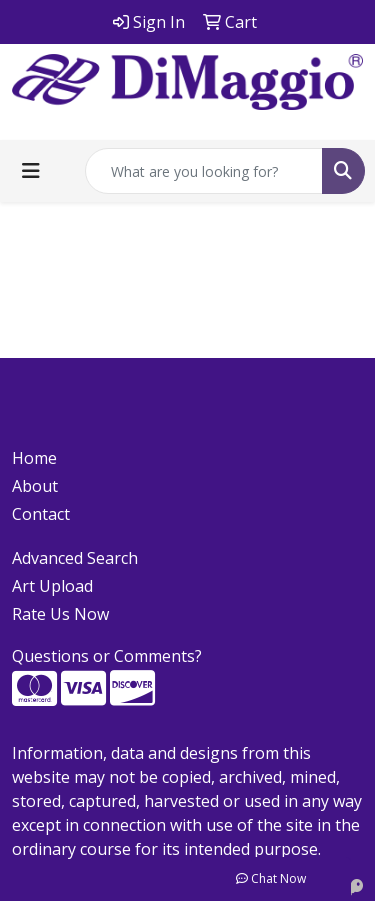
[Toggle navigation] (31, 171)
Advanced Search (75, 558)
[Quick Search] (204, 171)
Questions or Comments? (107, 656)
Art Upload (52, 586)
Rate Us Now (60, 614)
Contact (41, 514)
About (35, 486)
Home (34, 458)
